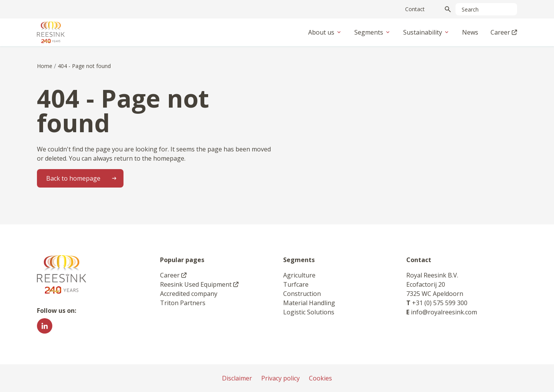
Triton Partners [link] (183, 303)
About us (325, 32)
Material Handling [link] (309, 303)
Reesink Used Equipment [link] (199, 284)
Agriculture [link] (299, 275)
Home (45, 66)
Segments (373, 32)
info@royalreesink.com (444, 312)
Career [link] (504, 32)
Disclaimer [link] (237, 378)
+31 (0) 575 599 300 (440, 303)
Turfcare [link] (296, 284)
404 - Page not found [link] (84, 66)
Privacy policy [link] (280, 378)
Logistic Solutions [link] (309, 312)
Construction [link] (302, 294)
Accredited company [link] (189, 294)
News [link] (470, 32)
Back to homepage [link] (84, 178)
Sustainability (426, 32)
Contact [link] (415, 9)
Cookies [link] (320, 378)
